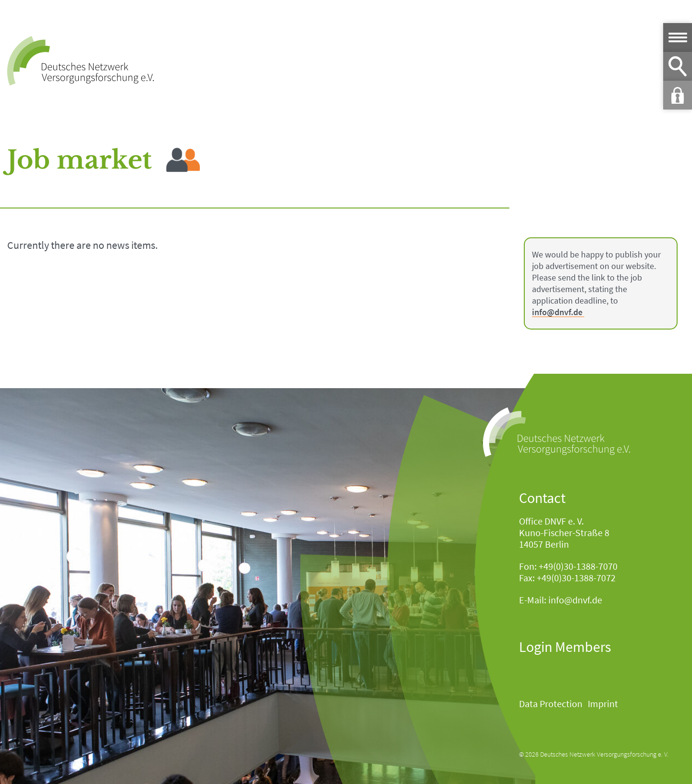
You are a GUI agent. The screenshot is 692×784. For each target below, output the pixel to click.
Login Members (565, 647)
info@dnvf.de (557, 312)
